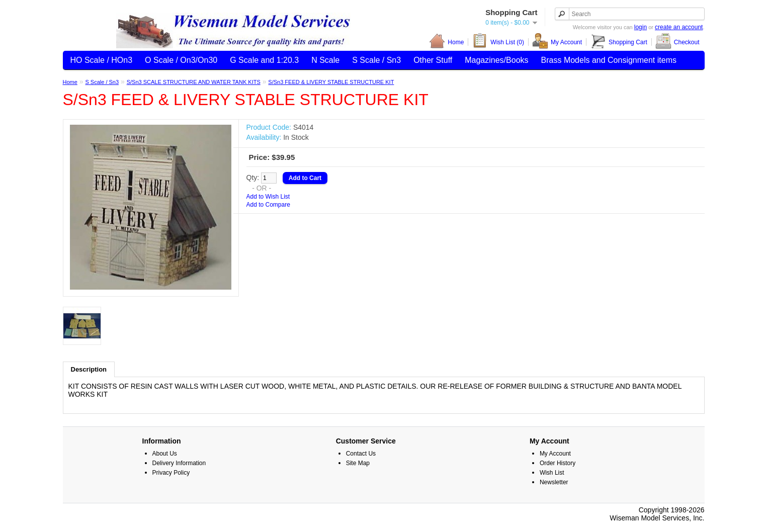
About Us (165, 454)
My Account (557, 42)
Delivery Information (179, 463)
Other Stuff (433, 60)
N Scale (325, 60)
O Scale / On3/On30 (181, 60)
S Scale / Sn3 (376, 60)
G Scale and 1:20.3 (264, 60)
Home (446, 42)
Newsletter (554, 482)
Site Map (358, 463)
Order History (558, 463)
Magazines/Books (496, 60)
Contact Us (361, 454)
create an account (679, 27)
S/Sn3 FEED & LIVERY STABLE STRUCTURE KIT (331, 82)
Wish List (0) (498, 42)
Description (89, 369)
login (641, 27)
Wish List (552, 473)
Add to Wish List (268, 197)
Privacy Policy (171, 473)
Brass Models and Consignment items (609, 60)
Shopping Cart (619, 42)
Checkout (677, 42)
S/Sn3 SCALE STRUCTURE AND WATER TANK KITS (194, 82)
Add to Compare (268, 205)
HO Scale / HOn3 (102, 60)
